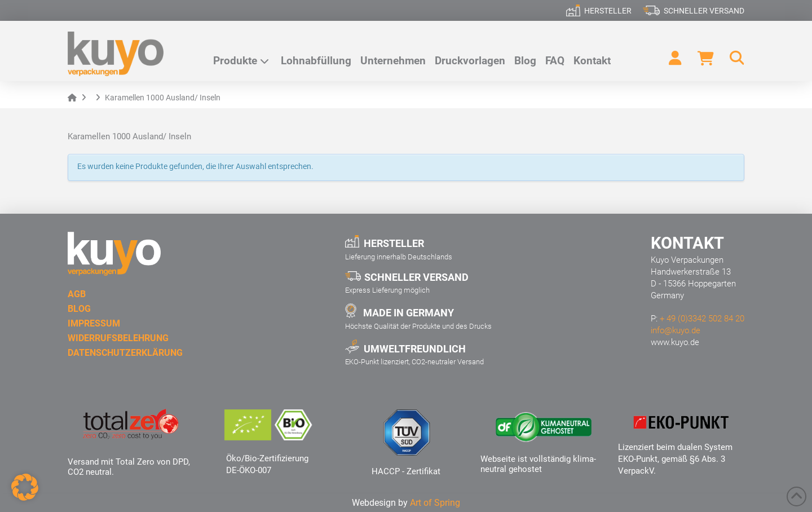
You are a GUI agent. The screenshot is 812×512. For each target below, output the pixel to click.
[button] (732, 58)
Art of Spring (435, 503)
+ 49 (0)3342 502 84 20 (702, 319)
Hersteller (608, 11)
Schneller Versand (704, 11)
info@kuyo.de (676, 330)
